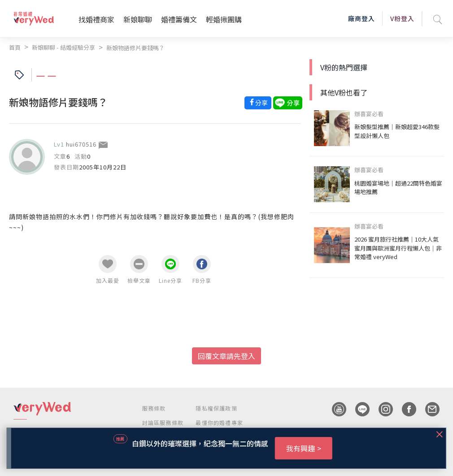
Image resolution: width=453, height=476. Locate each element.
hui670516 (81, 144)
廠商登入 (362, 18)
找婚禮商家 (96, 19)
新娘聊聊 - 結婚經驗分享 (63, 47)
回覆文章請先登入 (226, 356)
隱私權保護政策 (216, 408)
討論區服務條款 (163, 422)
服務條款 (154, 408)
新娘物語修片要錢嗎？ (135, 48)
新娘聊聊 (138, 19)
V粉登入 (402, 18)
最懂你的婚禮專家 (219, 422)
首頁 (15, 47)
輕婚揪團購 (224, 19)
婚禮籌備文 (179, 19)
